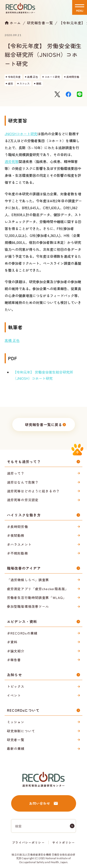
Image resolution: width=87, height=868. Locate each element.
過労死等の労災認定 (23, 500)
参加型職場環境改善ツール (28, 606)
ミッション (16, 722)
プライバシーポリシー (28, 842)
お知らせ (14, 675)
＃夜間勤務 (16, 535)
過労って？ (16, 473)
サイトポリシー (64, 842)
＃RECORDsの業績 (22, 633)
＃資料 (12, 642)
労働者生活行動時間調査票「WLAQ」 (37, 598)
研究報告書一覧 (40, 23)
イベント (14, 695)
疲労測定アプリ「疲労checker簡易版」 (38, 589)
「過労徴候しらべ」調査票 (28, 580)
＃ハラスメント (19, 544)
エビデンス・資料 (22, 621)
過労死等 (12, 161)
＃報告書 (14, 660)
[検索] (72, 826)
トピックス (16, 686)
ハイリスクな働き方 (24, 515)
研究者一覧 (16, 740)
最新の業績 (16, 748)
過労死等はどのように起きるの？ (33, 491)
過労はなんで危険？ (23, 482)
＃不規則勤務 (18, 553)
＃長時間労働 (18, 527)
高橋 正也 (12, 340)
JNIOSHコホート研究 (21, 134)
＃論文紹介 (16, 651)
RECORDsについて (23, 710)
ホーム (15, 23)
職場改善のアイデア (24, 568)
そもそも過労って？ (24, 462)
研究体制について (21, 731)
